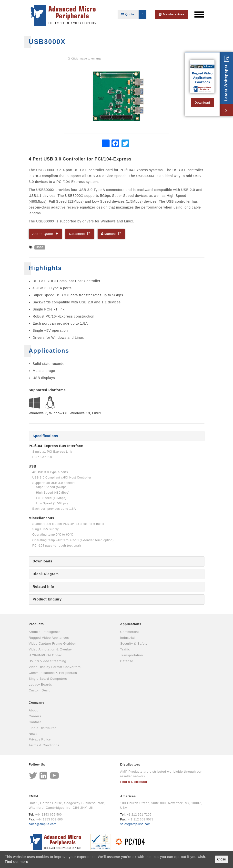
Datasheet (77, 234)
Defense (127, 661)
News (33, 734)
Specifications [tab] (46, 436)
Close (222, 859)
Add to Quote (43, 234)
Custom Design (41, 690)
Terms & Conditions (44, 745)
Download (202, 103)
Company (37, 703)
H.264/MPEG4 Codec (46, 655)
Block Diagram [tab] (46, 574)
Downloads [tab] (43, 561)
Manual (109, 234)
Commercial (130, 632)
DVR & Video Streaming (48, 661)
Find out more (16, 862)
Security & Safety (134, 644)
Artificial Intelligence (45, 632)
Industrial (128, 638)
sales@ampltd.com (43, 824)
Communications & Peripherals (53, 673)
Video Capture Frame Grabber (52, 644)
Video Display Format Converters (55, 667)
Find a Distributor (42, 728)
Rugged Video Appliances (49, 638)
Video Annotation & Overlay (50, 649)
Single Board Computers (48, 679)
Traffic (125, 649)
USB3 (40, 247)
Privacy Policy (40, 739)
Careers (35, 716)
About (33, 710)
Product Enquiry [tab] (47, 599)
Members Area (171, 14)
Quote (134, 14)
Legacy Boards (41, 684)
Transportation (132, 655)
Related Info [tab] (44, 587)
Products (36, 624)
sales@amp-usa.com (136, 824)
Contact (35, 722)
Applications (131, 624)
